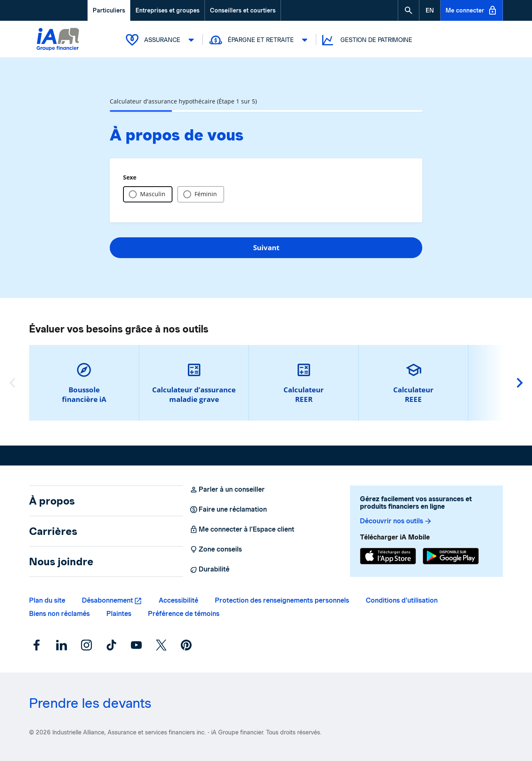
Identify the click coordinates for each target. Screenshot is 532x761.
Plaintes (119, 614)
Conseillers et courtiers (243, 10)
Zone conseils (216, 549)
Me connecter (472, 10)
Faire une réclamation (228, 510)
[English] (430, 10)
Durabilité (209, 569)
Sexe (130, 177)
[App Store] (388, 557)
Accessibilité (179, 600)
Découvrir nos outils (396, 521)
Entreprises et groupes (167, 10)
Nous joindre (61, 562)
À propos (52, 501)
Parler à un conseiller (227, 490)
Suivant (266, 248)
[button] (409, 10)
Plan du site (47, 600)
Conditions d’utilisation (402, 600)
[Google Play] (451, 557)
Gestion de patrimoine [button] (366, 40)
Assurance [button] (161, 40)
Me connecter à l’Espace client (242, 529)
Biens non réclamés (59, 614)
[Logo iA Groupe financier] (58, 48)
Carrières (53, 531)
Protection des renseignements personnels (282, 600)
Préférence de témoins (184, 614)
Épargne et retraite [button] (260, 40)
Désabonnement (107, 600)
